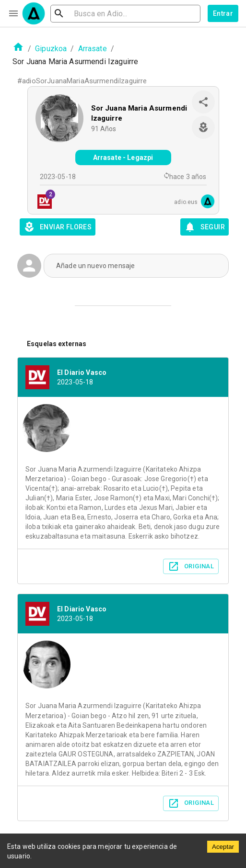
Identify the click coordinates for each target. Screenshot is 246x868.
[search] (125, 14)
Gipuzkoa (51, 49)
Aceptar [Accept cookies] (223, 847)
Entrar (223, 13)
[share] (203, 102)
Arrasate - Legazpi (123, 158)
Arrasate (93, 49)
